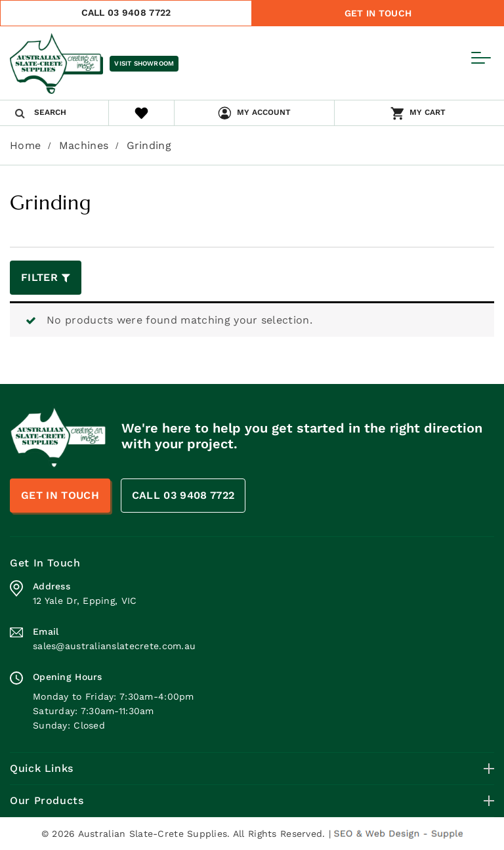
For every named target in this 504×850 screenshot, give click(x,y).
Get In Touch (378, 13)
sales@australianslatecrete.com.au (114, 646)
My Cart (428, 112)
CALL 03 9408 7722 (126, 12)
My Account (264, 112)
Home (25, 145)
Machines (84, 145)
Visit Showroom (144, 63)
